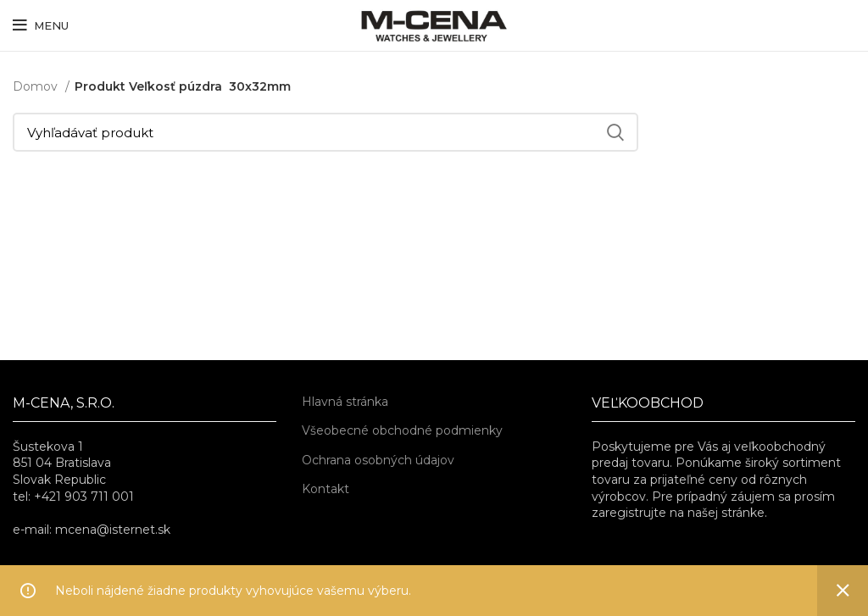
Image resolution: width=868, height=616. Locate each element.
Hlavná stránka (345, 402)
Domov (37, 86)
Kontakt (325, 489)
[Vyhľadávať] (325, 132)
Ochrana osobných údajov (378, 460)
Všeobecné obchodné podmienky (402, 430)
